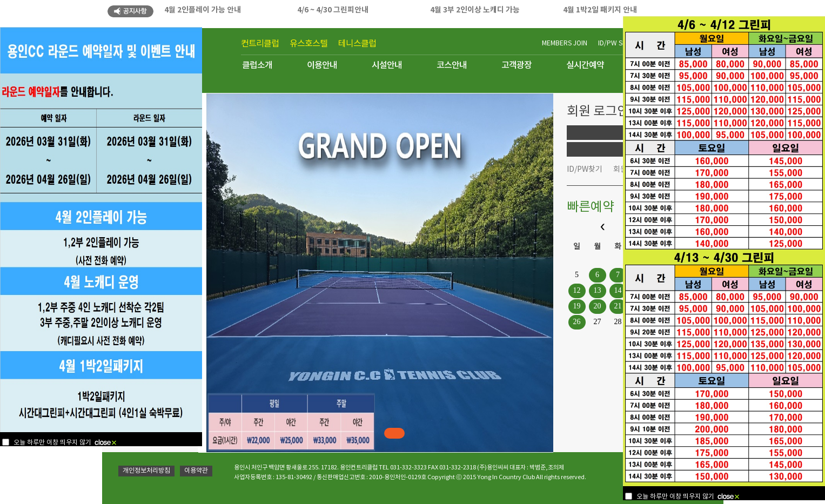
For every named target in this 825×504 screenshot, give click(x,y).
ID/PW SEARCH (621, 43)
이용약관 (196, 471)
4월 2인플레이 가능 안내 (203, 10)
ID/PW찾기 (585, 170)
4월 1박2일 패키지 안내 (600, 10)
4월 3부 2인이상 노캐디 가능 (475, 10)
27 (598, 322)
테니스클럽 (357, 44)
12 (577, 290)
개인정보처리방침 (146, 471)
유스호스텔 (308, 44)
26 (577, 322)
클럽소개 (257, 65)
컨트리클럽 (260, 44)
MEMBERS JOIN (565, 43)
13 (598, 290)
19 (577, 306)
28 (618, 322)
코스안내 (452, 65)
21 (618, 306)
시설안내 (387, 65)
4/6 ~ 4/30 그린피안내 (333, 10)
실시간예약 (585, 65)
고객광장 (517, 65)
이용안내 (322, 65)
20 (598, 306)
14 (618, 290)
